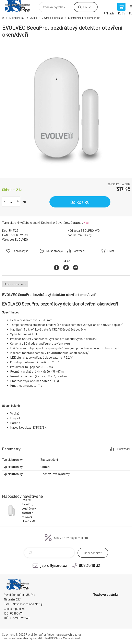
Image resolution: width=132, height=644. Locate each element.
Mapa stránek (72, 638)
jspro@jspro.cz (54, 565)
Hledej (87, 7)
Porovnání (79, 251)
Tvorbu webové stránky (17, 638)
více (86, 223)
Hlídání (111, 251)
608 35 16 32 (89, 565)
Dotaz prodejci (55, 251)
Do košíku (80, 202)
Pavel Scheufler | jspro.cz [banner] (20, 6)
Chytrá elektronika (53, 18)
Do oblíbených (20, 251)
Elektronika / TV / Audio (23, 18)
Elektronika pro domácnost (84, 18)
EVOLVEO (21, 239)
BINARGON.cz (51, 638)
